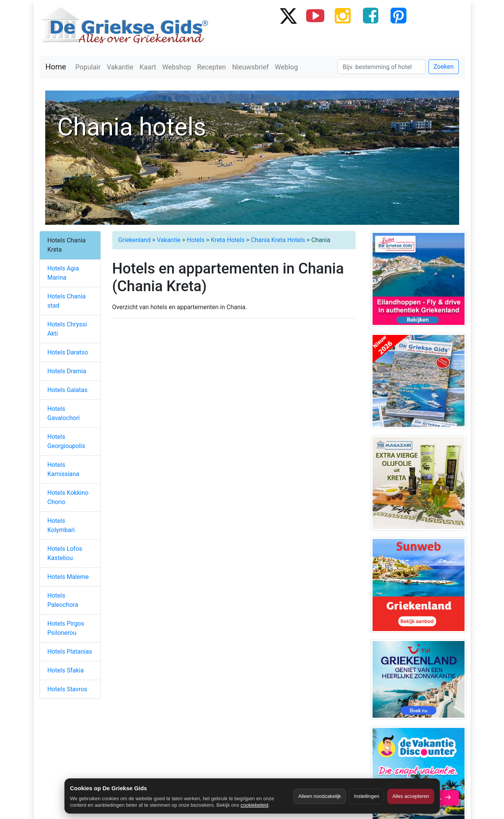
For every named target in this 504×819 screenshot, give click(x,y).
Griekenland (135, 240)
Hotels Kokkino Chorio (68, 497)
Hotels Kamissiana (63, 469)
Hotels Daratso (68, 352)
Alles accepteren (410, 796)
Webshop (176, 67)
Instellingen (367, 796)
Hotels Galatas (68, 390)
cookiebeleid (254, 805)
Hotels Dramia (67, 371)
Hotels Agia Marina (63, 273)
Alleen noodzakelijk (319, 796)
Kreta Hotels (228, 240)
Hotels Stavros (67, 689)
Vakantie (120, 67)
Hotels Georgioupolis (66, 441)
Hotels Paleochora (63, 600)
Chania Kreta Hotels (278, 240)
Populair (88, 67)
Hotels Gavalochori (64, 413)
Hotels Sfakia (66, 670)
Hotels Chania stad (67, 301)
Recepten (211, 67)
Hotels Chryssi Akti (67, 329)
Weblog (286, 67)
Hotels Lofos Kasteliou (65, 553)
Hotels (195, 240)
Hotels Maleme (68, 577)
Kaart (148, 67)
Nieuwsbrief (250, 67)
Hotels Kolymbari (61, 525)
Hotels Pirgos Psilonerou (66, 628)
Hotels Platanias (70, 652)
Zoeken (443, 67)
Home (56, 67)
